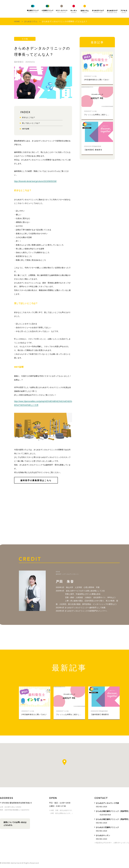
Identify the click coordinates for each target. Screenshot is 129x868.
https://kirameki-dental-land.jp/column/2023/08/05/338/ (35, 181)
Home (17, 21)
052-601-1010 (101, 839)
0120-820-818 (105, 815)
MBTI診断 (26, 129)
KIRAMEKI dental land (12, 9)
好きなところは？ (29, 117)
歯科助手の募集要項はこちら (36, 480)
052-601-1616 (101, 807)
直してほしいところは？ (31, 123)
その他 (25, 39)
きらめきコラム (31, 21)
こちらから (8, 825)
